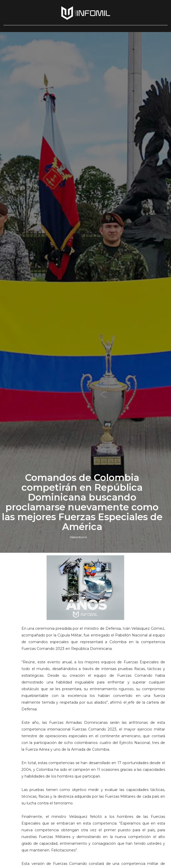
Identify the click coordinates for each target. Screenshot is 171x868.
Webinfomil (78, 537)
